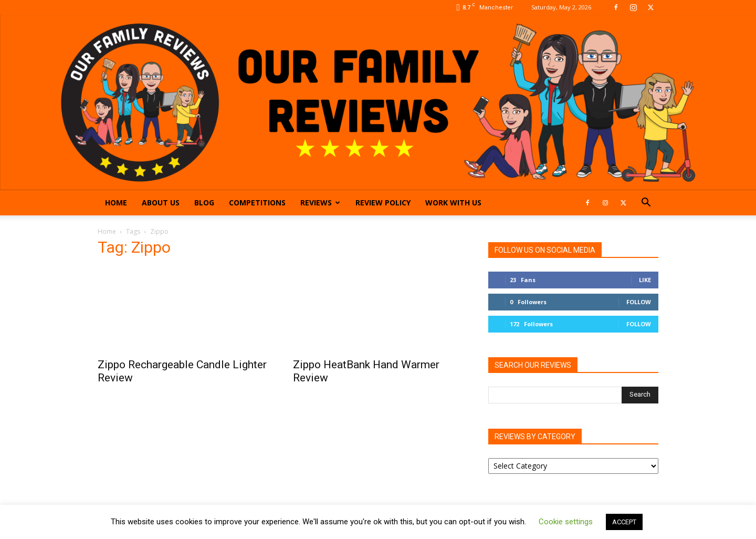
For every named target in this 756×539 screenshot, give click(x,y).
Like (645, 280)
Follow (639, 302)
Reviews (320, 203)
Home (116, 203)
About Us (161, 203)
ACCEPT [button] (624, 522)
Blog (204, 203)
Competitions (257, 203)
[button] (646, 204)
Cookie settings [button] (566, 522)
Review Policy (383, 203)
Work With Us (453, 203)
